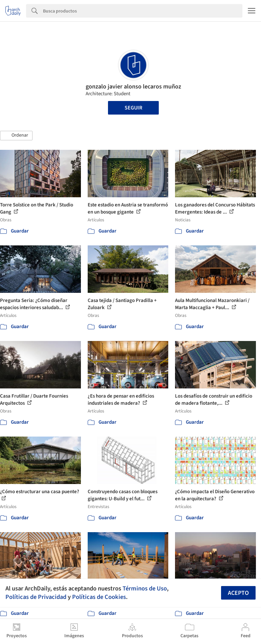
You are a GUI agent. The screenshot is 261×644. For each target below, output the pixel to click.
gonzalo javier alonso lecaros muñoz (133, 87)
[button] (16, 136)
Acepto (238, 593)
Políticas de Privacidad (36, 597)
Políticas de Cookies (99, 597)
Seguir (133, 108)
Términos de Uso (145, 588)
